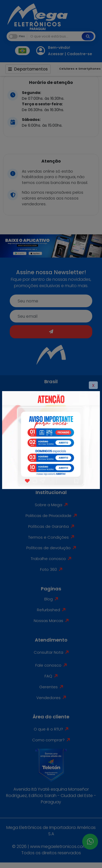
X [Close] (93, 385)
